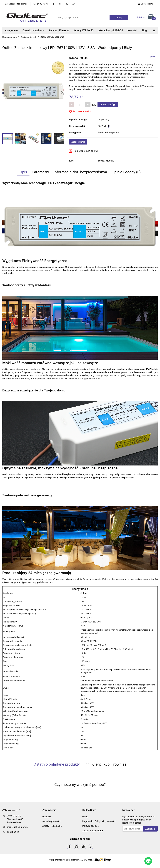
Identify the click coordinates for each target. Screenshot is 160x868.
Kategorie (11, 30)
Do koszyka (108, 105)
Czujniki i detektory (33, 30)
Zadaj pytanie (78, 142)
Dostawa (47, 817)
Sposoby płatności (51, 821)
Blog (144, 30)
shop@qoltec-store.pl (17, 827)
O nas (85, 817)
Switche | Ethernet (59, 30)
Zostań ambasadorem (93, 831)
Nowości (132, 30)
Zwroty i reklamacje (52, 826)
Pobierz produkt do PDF (84, 151)
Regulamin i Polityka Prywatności (99, 821)
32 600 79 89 (13, 832)
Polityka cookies (90, 826)
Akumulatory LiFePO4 (111, 30)
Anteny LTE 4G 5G (84, 30)
